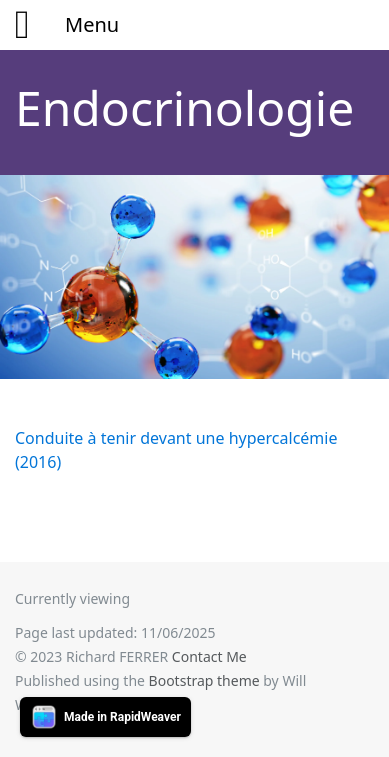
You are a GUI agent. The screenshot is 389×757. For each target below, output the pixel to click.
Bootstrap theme (204, 680)
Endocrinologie (184, 107)
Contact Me (209, 656)
